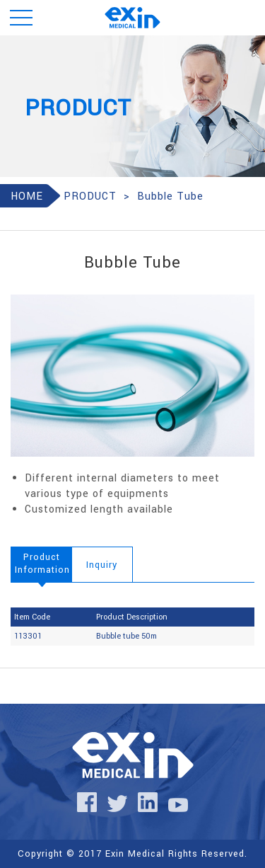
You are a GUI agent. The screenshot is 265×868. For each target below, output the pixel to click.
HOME (27, 196)
